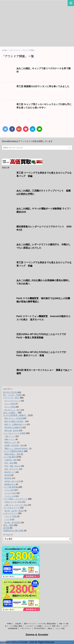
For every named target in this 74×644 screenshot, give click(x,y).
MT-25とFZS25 (10, 392)
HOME (9, 624)
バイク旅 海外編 (10, 487)
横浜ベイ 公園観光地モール (15, 424)
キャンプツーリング (12, 401)
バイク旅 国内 (9, 457)
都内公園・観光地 (11, 431)
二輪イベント (10, 436)
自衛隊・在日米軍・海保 (14, 445)
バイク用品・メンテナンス (15, 499)
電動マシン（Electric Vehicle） (17, 448)
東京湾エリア (10, 472)
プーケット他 (10, 496)
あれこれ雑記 (10, 413)
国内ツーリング (29, 624)
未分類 (6, 528)
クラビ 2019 (9, 490)
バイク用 (8, 519)
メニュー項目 (60, 628)
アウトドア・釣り (11, 398)
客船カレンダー (11, 442)
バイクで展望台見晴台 (13, 451)
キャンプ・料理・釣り (52, 626)
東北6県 (8, 475)
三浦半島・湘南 (11, 460)
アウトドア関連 (11, 516)
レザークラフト (10, 513)
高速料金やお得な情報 (13, 531)
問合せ (50, 628)
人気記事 (18, 624)
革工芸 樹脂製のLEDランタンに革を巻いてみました (43, 86)
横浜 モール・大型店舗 (14, 418)
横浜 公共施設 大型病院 (15, 421)
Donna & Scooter (37, 635)
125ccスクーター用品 (13, 502)
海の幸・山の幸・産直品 (14, 511)
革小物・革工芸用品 (12, 523)
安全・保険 (8, 525)
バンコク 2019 (10, 493)
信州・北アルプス (11, 469)
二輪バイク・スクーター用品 (16, 505)
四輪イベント (10, 439)
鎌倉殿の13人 (10, 484)
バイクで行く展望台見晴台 (47, 624)
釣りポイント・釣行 (12, 410)
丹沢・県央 (9, 463)
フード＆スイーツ (11, 508)
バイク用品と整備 (16, 626)
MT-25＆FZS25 (39, 628)
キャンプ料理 (10, 404)
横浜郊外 (8, 478)
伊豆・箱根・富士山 (12, 466)
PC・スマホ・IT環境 (13, 395)
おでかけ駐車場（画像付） (15, 415)
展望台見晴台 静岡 (12, 454)
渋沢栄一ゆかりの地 (12, 481)
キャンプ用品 (10, 407)
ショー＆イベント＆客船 (14, 433)
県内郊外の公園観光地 (13, 427)
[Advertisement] (37, 27)
